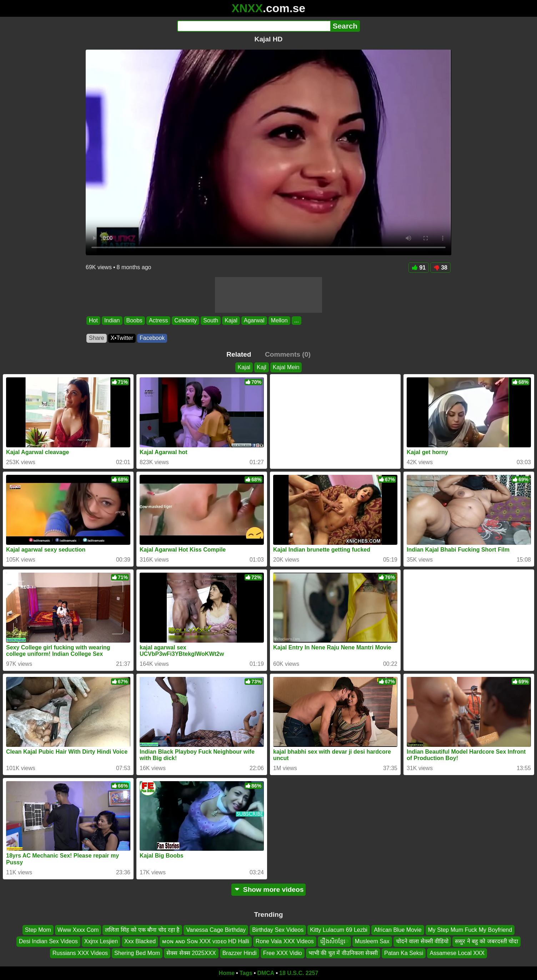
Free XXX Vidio (283, 953)
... (297, 320)
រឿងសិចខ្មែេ (334, 941)
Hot (93, 320)
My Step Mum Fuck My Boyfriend (470, 930)
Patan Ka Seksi (404, 953)
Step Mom (38, 930)
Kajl (262, 367)
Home (227, 973)
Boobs (134, 320)
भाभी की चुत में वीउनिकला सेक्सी (343, 953)
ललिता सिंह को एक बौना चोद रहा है (142, 930)
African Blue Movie (398, 930)
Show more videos (269, 889)
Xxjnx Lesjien (101, 941)
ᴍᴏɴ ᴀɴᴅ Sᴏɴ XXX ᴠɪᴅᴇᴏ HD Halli (206, 941)
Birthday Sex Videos (278, 930)
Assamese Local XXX (457, 953)
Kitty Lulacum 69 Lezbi (339, 930)
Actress (158, 320)
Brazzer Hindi (240, 953)
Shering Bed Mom (137, 953)
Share (97, 338)
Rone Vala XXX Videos (285, 941)
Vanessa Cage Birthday (216, 930)
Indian (112, 320)
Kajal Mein (286, 367)
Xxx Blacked (140, 941)
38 (440, 268)
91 (419, 268)
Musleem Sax (372, 941)
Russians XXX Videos (80, 953)
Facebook (152, 338)
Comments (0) (288, 354)
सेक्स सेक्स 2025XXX (191, 953)
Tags (246, 973)
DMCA (266, 973)
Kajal (231, 320)
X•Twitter (122, 338)
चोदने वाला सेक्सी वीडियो (422, 941)
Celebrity (185, 320)
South (211, 320)
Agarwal (254, 320)
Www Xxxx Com (78, 930)
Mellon (279, 320)
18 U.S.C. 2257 (299, 973)
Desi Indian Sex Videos (48, 941)
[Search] (254, 26)
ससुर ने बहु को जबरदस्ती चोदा (486, 941)
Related (239, 354)
